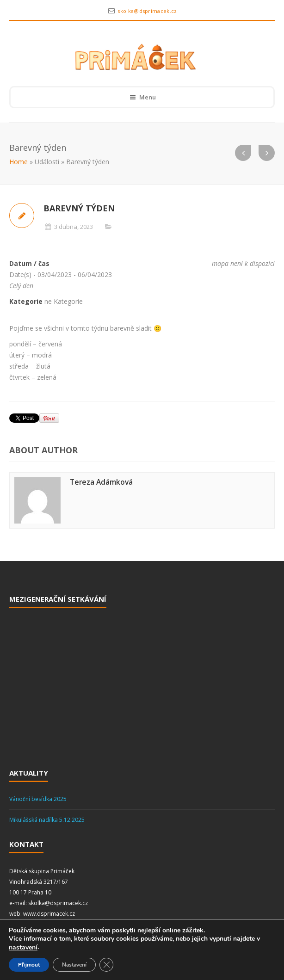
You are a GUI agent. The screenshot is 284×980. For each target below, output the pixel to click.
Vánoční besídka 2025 (38, 799)
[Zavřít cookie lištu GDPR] (106, 965)
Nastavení (74, 965)
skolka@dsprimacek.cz (147, 11)
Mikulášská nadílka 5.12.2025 (47, 820)
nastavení (23, 948)
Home (19, 162)
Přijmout (29, 965)
